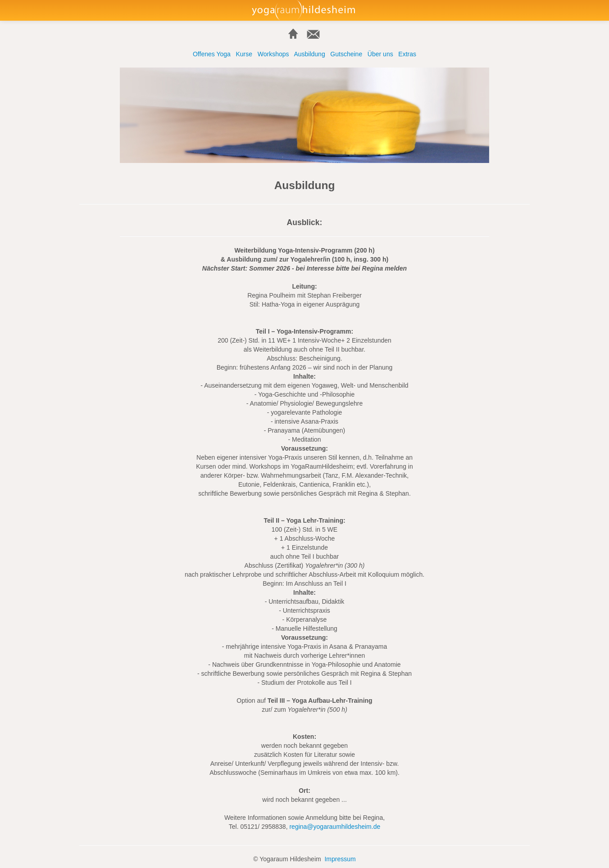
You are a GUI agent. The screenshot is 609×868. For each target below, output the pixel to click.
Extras (407, 54)
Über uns (380, 54)
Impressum (340, 859)
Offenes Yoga (212, 54)
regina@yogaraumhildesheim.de (335, 827)
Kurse (244, 54)
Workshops (273, 54)
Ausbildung (309, 54)
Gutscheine (346, 54)
